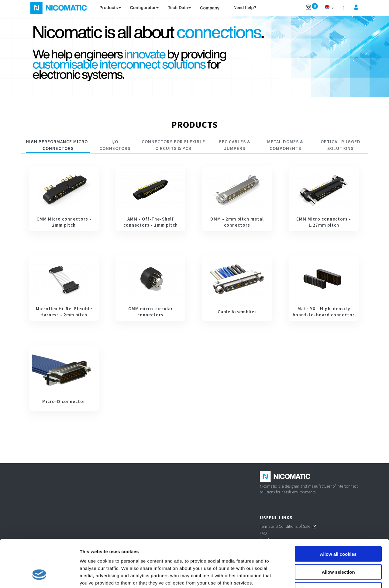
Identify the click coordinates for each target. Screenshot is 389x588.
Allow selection (338, 531)
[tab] (58, 146)
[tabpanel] (194, 288)
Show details (319, 576)
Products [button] (110, 8)
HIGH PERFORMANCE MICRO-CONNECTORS (58, 145)
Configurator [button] (145, 8)
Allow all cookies (338, 513)
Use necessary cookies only (338, 549)
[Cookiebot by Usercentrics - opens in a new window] (39, 576)
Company (210, 8)
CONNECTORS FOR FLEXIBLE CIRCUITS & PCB (173, 145)
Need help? (245, 8)
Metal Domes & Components (285, 145)
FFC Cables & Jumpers (235, 145)
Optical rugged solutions (341, 145)
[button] (329, 8)
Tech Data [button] (179, 8)
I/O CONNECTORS (115, 145)
